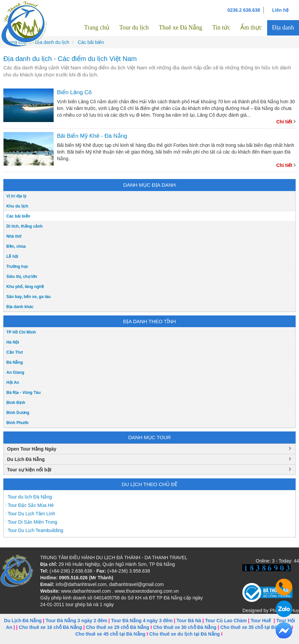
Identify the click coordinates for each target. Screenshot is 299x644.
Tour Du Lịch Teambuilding (36, 530)
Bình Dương (18, 413)
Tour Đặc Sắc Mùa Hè (31, 505)
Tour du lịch (134, 27)
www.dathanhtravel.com (86, 591)
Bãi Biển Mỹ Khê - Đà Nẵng (92, 136)
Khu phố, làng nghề (25, 287)
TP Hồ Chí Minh (21, 332)
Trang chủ (97, 27)
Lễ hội (12, 256)
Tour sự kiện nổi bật (29, 470)
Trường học (17, 267)
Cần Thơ (14, 352)
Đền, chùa (16, 246)
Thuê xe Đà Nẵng (181, 27)
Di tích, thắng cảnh (24, 226)
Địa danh (283, 27)
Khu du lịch (17, 206)
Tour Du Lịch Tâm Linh (31, 514)
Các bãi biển (18, 216)
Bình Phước (18, 423)
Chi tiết (284, 122)
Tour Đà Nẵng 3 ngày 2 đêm (76, 621)
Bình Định (16, 403)
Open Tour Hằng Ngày (32, 449)
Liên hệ (280, 10)
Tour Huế (261, 621)
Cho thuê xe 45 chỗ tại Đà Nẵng (110, 634)
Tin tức (221, 27)
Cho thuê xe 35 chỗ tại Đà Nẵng (255, 627)
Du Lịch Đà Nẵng (26, 459)
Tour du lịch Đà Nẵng (30, 497)
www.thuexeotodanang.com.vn (147, 591)
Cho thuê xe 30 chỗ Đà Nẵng (185, 627)
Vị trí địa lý (16, 196)
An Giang (15, 372)
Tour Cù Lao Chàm (226, 621)
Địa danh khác (20, 307)
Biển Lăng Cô (74, 92)
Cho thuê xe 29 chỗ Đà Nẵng (117, 627)
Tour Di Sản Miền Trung (33, 522)
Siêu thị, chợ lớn (22, 277)
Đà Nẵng (15, 362)
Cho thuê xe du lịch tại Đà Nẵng (185, 634)
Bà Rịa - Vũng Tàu (23, 393)
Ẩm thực (251, 27)
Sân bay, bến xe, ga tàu (28, 297)
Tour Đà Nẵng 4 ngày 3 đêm (142, 621)
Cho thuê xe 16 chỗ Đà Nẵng (50, 627)
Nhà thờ (14, 236)
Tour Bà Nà (189, 621)
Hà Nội (13, 342)
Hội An (13, 383)
